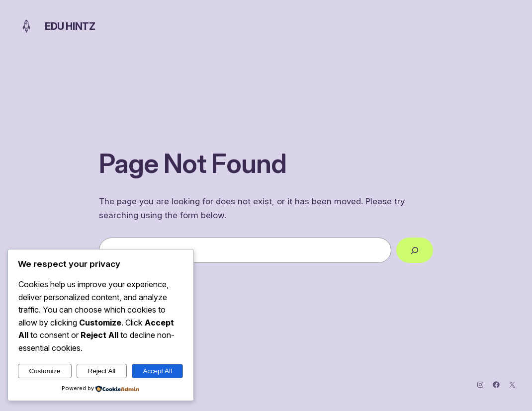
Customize (45, 371)
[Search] (415, 250)
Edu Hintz (70, 26)
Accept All (157, 371)
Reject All (102, 371)
